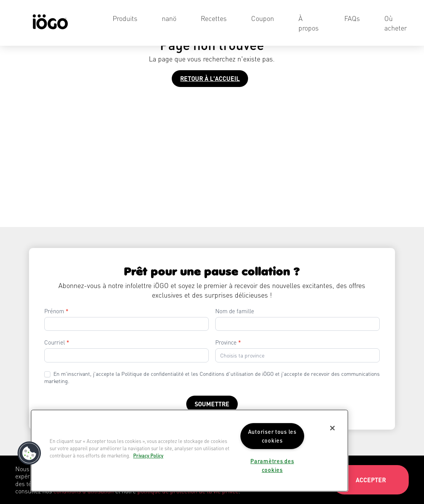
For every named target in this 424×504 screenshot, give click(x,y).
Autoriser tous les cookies (272, 436)
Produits (125, 18)
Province (228, 342)
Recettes (214, 18)
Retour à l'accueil (210, 78)
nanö (169, 18)
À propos (309, 23)
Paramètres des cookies (272, 465)
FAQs (352, 18)
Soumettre (212, 404)
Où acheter (396, 23)
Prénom (56, 311)
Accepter (371, 480)
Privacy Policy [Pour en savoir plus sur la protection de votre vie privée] (148, 456)
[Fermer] (332, 428)
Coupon (263, 18)
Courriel (57, 342)
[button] (29, 453)
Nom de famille (235, 311)
